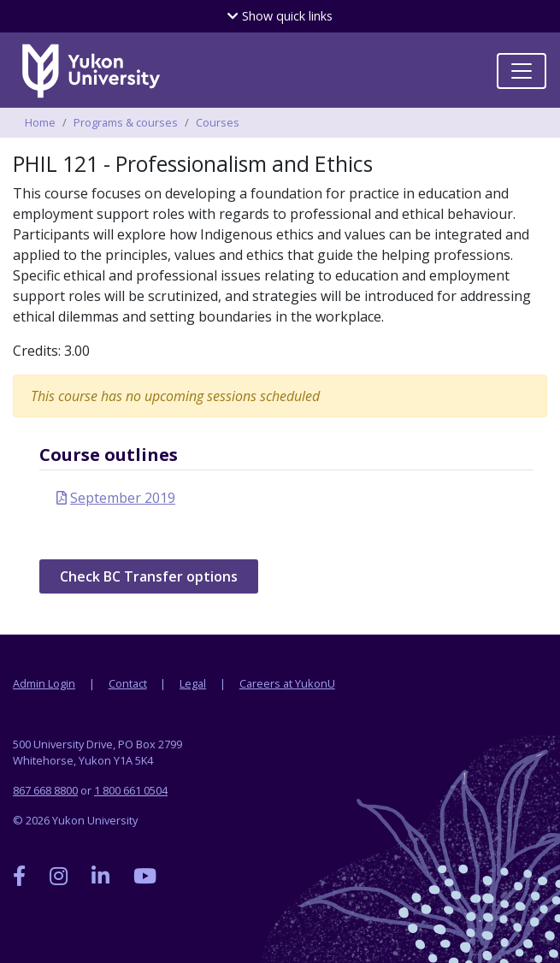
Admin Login (44, 683)
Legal (193, 683)
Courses (218, 122)
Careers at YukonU (287, 683)
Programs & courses (126, 122)
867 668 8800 (45, 790)
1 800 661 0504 (131, 790)
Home (40, 122)
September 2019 (123, 498)
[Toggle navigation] (522, 71)
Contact (128, 683)
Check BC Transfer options (149, 576)
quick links (280, 16)
